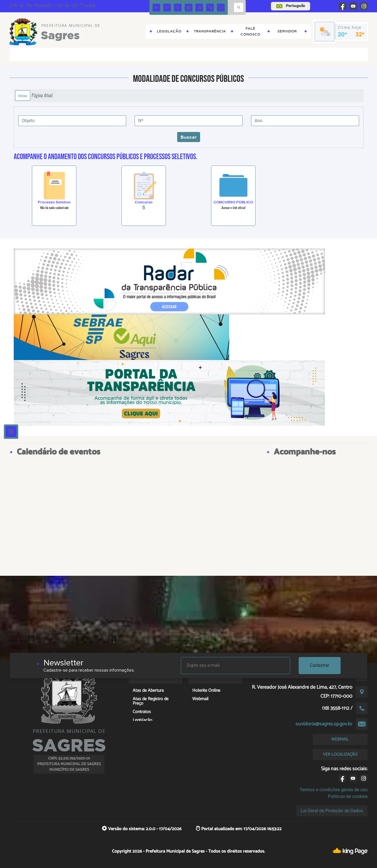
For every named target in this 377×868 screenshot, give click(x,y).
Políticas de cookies (348, 796)
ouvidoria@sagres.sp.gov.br (324, 724)
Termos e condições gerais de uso (333, 790)
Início (23, 96)
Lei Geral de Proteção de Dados (332, 811)
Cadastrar (320, 665)
